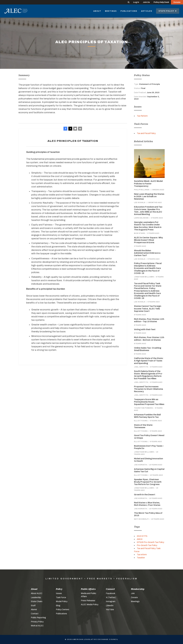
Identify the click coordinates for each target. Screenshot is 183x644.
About (97, 11)
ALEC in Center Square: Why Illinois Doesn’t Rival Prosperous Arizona (148, 240)
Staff (33, 606)
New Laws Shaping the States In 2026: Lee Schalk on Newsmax (149, 196)
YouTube (110, 609)
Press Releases (88, 601)
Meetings (111, 11)
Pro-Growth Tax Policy (147, 545)
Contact (35, 614)
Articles (147, 11)
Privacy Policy (37, 622)
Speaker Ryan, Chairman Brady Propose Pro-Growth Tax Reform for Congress (148, 482)
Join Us (146, 2)
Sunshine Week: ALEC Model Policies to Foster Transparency (148, 184)
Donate (177, 2)
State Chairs (37, 601)
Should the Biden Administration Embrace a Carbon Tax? (147, 253)
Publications (129, 11)
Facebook (111, 593)
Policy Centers (63, 609)
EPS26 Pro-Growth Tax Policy (150, 542)
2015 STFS (142, 536)
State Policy (168, 11)
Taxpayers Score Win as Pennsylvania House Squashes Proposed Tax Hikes (149, 402)
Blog (58, 606)
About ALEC (37, 593)
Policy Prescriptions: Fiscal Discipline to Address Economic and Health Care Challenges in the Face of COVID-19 (148, 268)
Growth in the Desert (145, 495)
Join (133, 593)
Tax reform (142, 555)
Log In (136, 2)
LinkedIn (110, 606)
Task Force (61, 597)
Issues (59, 593)
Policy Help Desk (161, 2)
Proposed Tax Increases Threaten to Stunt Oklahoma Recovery (149, 389)
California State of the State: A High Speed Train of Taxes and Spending (149, 361)
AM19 (140, 539)
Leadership (36, 597)
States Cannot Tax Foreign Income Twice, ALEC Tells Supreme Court (148, 309)
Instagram (111, 601)
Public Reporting (38, 618)
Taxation (141, 558)
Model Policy (62, 601)
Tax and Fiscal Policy (146, 133)
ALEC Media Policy (90, 604)
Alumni (34, 609)
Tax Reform (142, 116)
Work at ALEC (37, 626)
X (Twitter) (111, 597)
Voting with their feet (145, 329)
